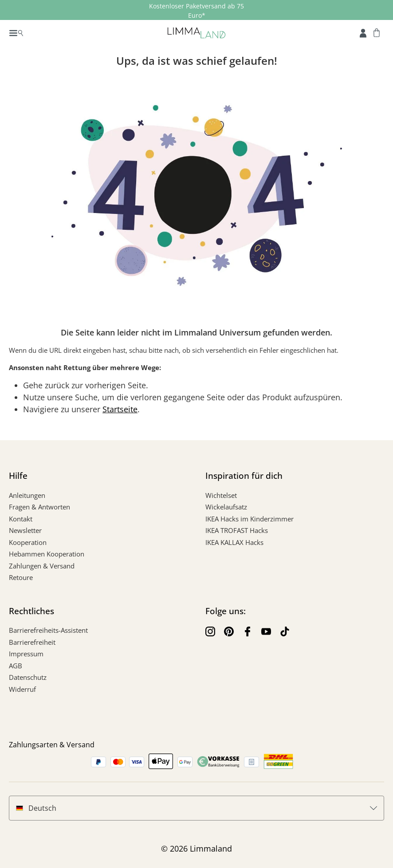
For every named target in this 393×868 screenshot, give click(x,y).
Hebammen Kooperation (47, 554)
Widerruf (22, 689)
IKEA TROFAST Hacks (237, 530)
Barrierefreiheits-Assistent (48, 630)
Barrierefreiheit (32, 642)
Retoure (21, 577)
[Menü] (16, 32)
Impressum (26, 654)
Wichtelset (221, 495)
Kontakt (21, 519)
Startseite (120, 409)
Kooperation (28, 542)
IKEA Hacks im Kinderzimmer (250, 519)
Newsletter (25, 530)
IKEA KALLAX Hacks (234, 542)
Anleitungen (27, 495)
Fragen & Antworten (39, 507)
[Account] (363, 32)
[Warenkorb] (377, 32)
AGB (16, 666)
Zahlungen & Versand (42, 566)
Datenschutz (28, 677)
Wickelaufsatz (226, 507)
